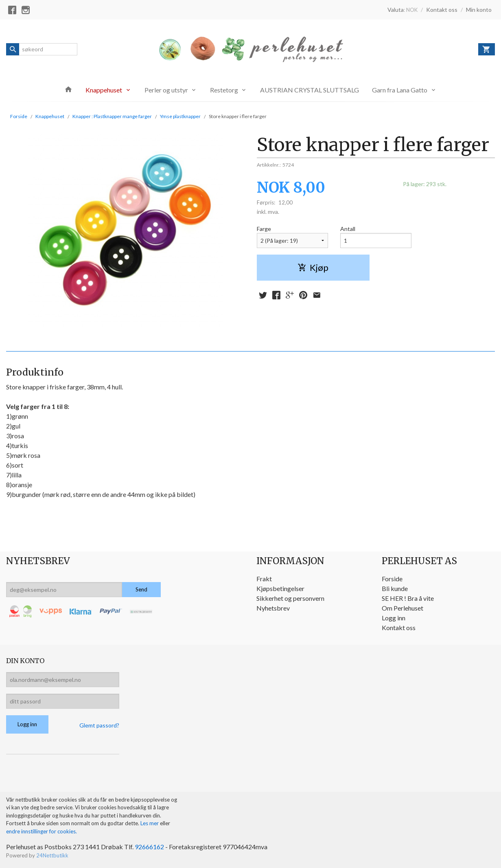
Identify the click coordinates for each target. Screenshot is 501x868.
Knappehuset (104, 90)
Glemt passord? (99, 725)
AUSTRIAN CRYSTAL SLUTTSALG (310, 90)
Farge (264, 229)
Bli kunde (395, 588)
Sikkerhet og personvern (290, 598)
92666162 (149, 847)
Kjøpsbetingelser (280, 588)
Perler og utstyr (166, 90)
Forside (19, 116)
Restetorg (224, 90)
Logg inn (394, 618)
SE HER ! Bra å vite (408, 598)
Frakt (264, 579)
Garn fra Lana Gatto (400, 90)
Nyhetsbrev (273, 608)
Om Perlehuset (403, 608)
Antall (348, 229)
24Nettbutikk (52, 855)
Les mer (150, 823)
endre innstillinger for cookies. (42, 831)
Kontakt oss (399, 627)
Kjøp (313, 267)
